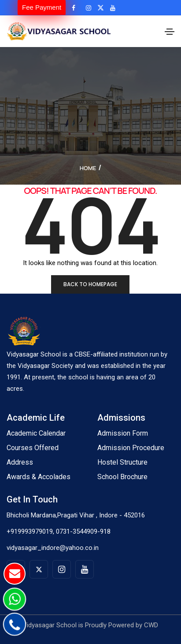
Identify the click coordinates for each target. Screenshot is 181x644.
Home (88, 168)
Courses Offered (33, 448)
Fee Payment (42, 7)
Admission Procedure (131, 448)
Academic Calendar (36, 433)
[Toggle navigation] (170, 32)
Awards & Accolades (39, 477)
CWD (151, 625)
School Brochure (122, 477)
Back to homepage (90, 284)
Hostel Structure (122, 462)
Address (20, 462)
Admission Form (123, 433)
